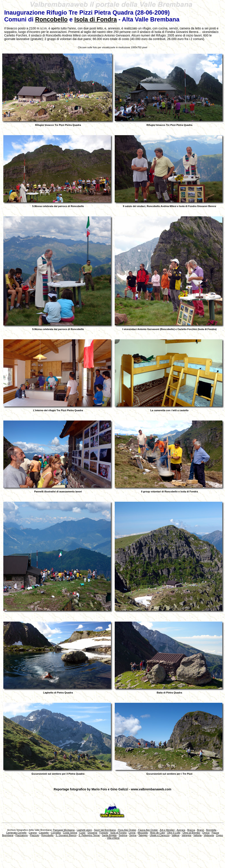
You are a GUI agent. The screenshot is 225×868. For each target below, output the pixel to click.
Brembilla (211, 830)
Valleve (176, 835)
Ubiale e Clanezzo (160, 835)
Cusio (82, 833)
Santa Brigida (109, 835)
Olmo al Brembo (191, 833)
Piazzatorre (22, 835)
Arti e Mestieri (167, 830)
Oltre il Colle (174, 833)
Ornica (206, 833)
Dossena (92, 833)
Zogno (220, 835)
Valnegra (186, 835)
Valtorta (197, 835)
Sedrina (123, 835)
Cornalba (56, 833)
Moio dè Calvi (158, 833)
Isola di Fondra (96, 19)
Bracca (191, 830)
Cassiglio (44, 833)
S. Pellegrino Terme (89, 835)
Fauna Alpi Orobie (148, 830)
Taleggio (143, 835)
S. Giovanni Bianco (66, 835)
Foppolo (104, 833)
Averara (181, 830)
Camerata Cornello (16, 833)
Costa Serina (70, 833)
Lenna (132, 833)
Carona (33, 833)
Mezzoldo (143, 833)
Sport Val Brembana (105, 830)
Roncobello (51, 19)
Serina (133, 835)
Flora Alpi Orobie (127, 830)
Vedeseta (209, 835)
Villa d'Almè (113, 838)
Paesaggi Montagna (64, 830)
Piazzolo (35, 835)
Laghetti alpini (84, 830)
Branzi (201, 830)
